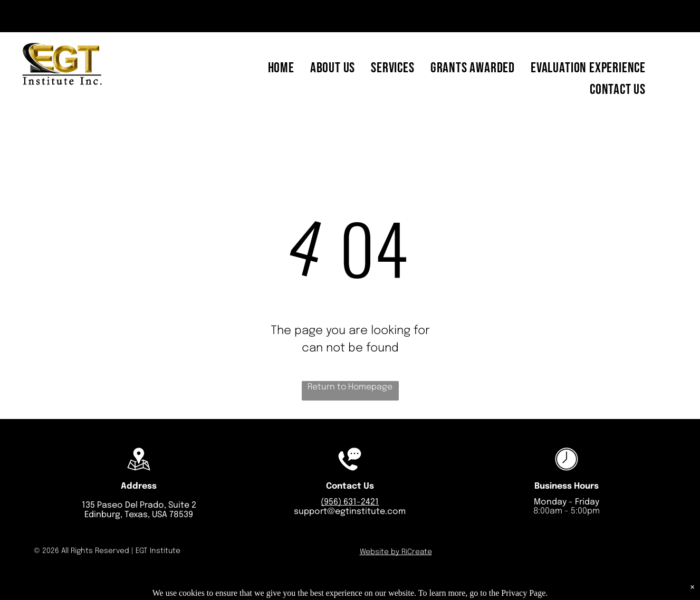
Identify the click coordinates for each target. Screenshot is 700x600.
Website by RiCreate (396, 552)
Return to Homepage (350, 387)
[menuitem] (281, 68)
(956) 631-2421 (350, 502)
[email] (38, 18)
